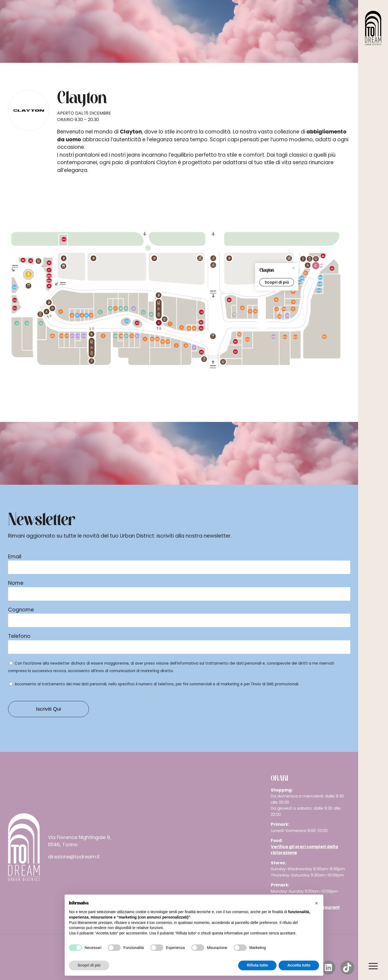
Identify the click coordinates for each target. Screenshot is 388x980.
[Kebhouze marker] (32, 261)
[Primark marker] (324, 336)
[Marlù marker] (120, 336)
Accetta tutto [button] (299, 965)
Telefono (19, 636)
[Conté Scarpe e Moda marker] (170, 323)
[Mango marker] (187, 346)
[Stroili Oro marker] (189, 328)
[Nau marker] (195, 328)
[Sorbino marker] (132, 336)
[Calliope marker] (296, 336)
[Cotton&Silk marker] (248, 337)
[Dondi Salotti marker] (26, 324)
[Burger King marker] (323, 256)
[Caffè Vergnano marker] (201, 322)
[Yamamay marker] (67, 336)
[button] (316, 903)
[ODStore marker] (112, 309)
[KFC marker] (332, 268)
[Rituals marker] (73, 336)
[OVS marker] (103, 336)
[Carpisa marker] (72, 316)
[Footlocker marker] (294, 292)
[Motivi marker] (158, 338)
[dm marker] (134, 309)
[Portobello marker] (100, 312)
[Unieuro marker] (273, 337)
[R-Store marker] (319, 289)
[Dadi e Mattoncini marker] (41, 324)
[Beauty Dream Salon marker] (87, 315)
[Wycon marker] (193, 347)
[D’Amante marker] (92, 315)
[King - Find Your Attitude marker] (51, 336)
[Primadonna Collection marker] (304, 272)
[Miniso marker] (116, 336)
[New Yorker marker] (146, 338)
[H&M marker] (62, 311)
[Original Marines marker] (152, 339)
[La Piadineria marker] (201, 328)
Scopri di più (277, 283)
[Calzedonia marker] (283, 312)
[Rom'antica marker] (49, 287)
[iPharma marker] (14, 286)
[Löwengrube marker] (202, 312)
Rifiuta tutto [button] (257, 965)
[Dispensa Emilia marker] (65, 239)
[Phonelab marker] (127, 323)
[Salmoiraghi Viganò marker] (116, 309)
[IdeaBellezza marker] (137, 336)
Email (15, 557)
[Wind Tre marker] (301, 277)
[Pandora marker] (162, 342)
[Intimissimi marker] (277, 309)
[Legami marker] (126, 336)
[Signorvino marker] (230, 300)
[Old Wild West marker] (235, 350)
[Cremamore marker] (138, 324)
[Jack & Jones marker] (293, 301)
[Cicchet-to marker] (15, 300)
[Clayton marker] (277, 300)
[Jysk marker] (15, 322)
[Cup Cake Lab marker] (15, 308)
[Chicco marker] (320, 284)
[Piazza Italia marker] (183, 329)
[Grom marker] (49, 274)
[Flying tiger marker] (151, 315)
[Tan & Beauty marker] (77, 316)
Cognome (21, 610)
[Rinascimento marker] (62, 336)
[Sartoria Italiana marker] (167, 342)
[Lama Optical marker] (255, 311)
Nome (16, 583)
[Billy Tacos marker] (23, 261)
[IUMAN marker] (280, 320)
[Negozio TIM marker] (300, 283)
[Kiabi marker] (176, 345)
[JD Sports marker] (242, 308)
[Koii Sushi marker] (50, 262)
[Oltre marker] (250, 311)
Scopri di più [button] (89, 965)
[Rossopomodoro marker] (235, 342)
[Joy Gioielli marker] (240, 334)
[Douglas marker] (85, 336)
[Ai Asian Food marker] (49, 270)
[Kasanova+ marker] (144, 313)
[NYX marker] (78, 336)
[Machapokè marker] (49, 280)
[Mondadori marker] (126, 309)
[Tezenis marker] (293, 309)
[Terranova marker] (285, 337)
